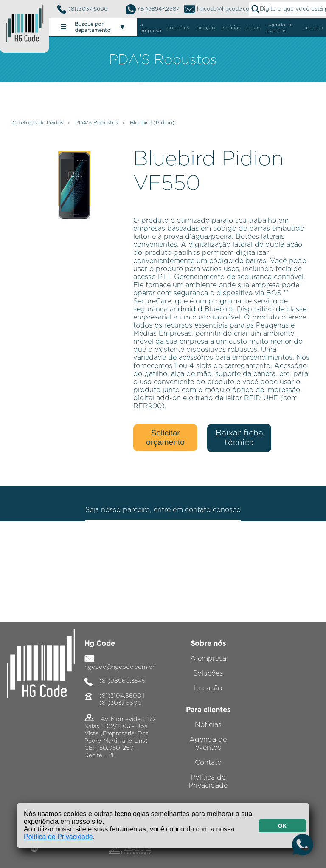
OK (282, 826)
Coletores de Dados (38, 123)
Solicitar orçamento (165, 437)
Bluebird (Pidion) (152, 123)
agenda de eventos (280, 28)
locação (205, 28)
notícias (231, 28)
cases (254, 28)
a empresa (151, 28)
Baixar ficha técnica (239, 438)
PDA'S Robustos (97, 123)
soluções (178, 28)
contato (313, 28)
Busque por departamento (93, 27)
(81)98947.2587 (152, 9)
